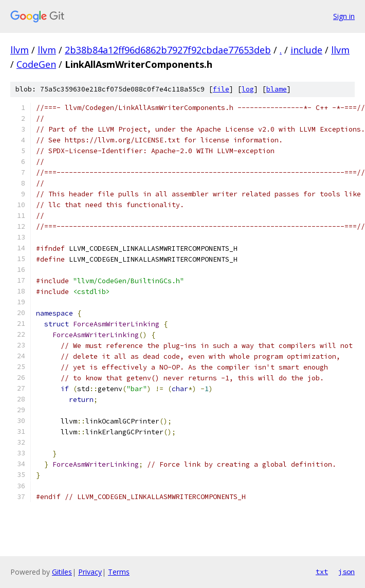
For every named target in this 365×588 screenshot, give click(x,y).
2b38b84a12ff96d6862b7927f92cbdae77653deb (168, 50)
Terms (119, 572)
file (221, 89)
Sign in (344, 16)
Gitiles (62, 572)
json (346, 572)
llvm (20, 50)
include (306, 50)
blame (277, 89)
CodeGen (36, 64)
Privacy (90, 572)
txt (322, 572)
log (248, 89)
